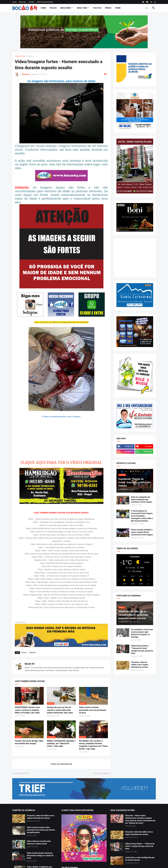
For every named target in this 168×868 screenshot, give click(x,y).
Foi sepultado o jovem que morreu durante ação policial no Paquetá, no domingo (142, 633)
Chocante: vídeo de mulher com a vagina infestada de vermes (140, 665)
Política (97, 8)
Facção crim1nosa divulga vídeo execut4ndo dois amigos (29, 742)
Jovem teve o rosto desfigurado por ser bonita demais (140, 859)
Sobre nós (23, 2)
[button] (147, 8)
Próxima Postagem (101, 773)
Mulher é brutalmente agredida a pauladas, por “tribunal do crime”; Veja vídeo (61, 744)
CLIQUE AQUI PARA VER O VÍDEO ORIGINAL (61, 462)
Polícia (53, 8)
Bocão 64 (30, 664)
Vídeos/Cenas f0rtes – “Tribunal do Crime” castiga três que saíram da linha (142, 650)
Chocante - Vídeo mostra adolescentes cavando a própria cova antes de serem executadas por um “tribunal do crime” (140, 819)
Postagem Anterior (21, 773)
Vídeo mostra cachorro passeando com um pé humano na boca (93, 710)
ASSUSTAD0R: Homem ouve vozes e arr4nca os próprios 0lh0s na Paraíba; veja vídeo (27, 710)
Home (14, 2)
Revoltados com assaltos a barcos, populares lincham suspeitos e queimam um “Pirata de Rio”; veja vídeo (93, 745)
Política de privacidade (45, 2)
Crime (118, 8)
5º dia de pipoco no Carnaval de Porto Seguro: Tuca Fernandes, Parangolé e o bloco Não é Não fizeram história (142, 516)
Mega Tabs (82, 8)
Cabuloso (32, 652)
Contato (31, 2)
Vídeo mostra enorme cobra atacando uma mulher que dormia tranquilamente (41, 830)
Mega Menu (66, 8)
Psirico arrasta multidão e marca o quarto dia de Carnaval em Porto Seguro (142, 532)
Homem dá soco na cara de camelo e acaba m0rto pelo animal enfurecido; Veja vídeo (60, 710)
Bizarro (31, 56)
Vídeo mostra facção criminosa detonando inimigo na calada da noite (40, 856)
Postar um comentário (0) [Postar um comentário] (61, 764)
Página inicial (20, 56)
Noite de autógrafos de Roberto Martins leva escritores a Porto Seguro (142, 500)
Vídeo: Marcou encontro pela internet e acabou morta (39, 842)
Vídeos (108, 8)
